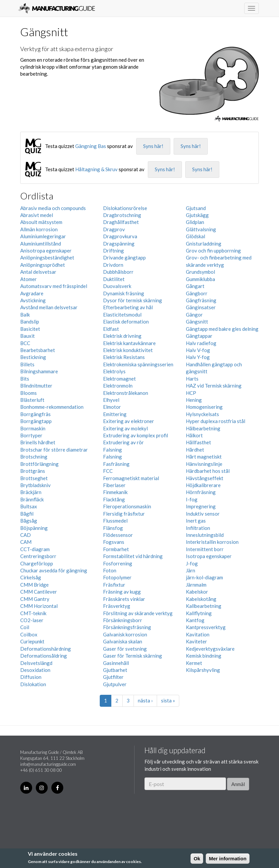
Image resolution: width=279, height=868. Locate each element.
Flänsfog (113, 528)
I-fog (192, 499)
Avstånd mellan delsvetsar (49, 307)
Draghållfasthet (121, 222)
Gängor (194, 315)
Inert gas (196, 521)
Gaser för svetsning (125, 649)
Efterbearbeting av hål (128, 307)
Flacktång (114, 499)
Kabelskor (197, 592)
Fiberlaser (114, 485)
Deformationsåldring (44, 656)
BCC (25, 343)
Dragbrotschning (122, 215)
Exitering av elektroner (129, 421)
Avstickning (33, 300)
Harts (192, 379)
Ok (197, 859)
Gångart (195, 286)
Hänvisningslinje (204, 464)
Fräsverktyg (117, 606)
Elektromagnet (119, 379)
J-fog (192, 563)
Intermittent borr (205, 549)
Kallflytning (199, 613)
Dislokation (33, 684)
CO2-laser (32, 620)
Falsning (112, 450)
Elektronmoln (118, 386)
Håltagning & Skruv (96, 169)
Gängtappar (199, 336)
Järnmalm (196, 585)
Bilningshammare (39, 371)
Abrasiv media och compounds (53, 208)
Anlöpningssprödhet (43, 265)
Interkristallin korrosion (212, 542)
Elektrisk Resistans (124, 357)
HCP (191, 393)
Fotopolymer (117, 577)
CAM (26, 542)
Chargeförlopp (37, 563)
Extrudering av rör (123, 442)
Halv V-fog (198, 350)
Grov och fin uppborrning (213, 251)
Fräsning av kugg (122, 592)
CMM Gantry (35, 599)
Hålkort (194, 435)
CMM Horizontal (39, 606)
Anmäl (238, 784)
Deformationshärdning (46, 649)
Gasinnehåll (116, 663)
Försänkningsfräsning (127, 627)
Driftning (113, 251)
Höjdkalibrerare (203, 485)
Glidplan (195, 222)
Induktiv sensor (203, 514)
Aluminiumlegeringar (43, 236)
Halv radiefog (201, 343)
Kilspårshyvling (203, 670)
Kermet (194, 663)
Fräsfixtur (114, 585)
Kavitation (198, 634)
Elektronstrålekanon (126, 393)
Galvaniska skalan (123, 641)
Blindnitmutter (36, 386)
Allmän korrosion (39, 229)
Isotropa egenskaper (209, 556)
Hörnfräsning (201, 492)
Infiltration (198, 528)
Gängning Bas (91, 146)
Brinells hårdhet (38, 442)
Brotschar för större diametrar (54, 450)
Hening (194, 400)
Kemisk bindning (204, 656)
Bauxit (28, 336)
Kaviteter (196, 641)
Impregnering (201, 506)
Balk (25, 315)
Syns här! (153, 146)
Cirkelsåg (31, 577)
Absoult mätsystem (41, 222)
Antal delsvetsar (38, 272)
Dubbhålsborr (118, 272)
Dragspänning (119, 244)
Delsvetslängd (36, 663)
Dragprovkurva (120, 236)
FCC (108, 471)
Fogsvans (114, 542)
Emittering (115, 414)
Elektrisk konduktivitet (128, 350)
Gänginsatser (201, 307)
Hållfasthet (198, 442)
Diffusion (31, 677)
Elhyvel (111, 400)
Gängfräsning (201, 300)
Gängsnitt (197, 322)
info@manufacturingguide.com (48, 764)
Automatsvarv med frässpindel (54, 286)
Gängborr (197, 293)
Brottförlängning (39, 464)
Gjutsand (196, 208)
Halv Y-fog (198, 357)
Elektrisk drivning (122, 336)
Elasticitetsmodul (122, 315)
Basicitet (30, 329)
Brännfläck (32, 499)
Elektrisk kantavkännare (129, 343)
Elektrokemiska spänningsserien (138, 364)
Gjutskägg (197, 215)
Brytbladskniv (35, 485)
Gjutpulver (115, 684)
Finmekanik (115, 492)
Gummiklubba (200, 279)
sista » (168, 700)
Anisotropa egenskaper (46, 251)
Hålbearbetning (203, 428)
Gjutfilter (113, 677)
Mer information (227, 859)
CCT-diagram (35, 549)
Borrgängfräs (35, 414)
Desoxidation (35, 670)
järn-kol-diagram (204, 577)
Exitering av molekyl (125, 428)
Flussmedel (115, 521)
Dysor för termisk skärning (133, 300)
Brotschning (34, 457)
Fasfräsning (116, 464)
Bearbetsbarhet (38, 350)
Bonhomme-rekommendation (52, 407)
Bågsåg (29, 521)
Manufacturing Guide (56, 8)
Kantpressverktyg (206, 627)
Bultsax (29, 506)
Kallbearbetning (204, 606)
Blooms (28, 393)
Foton (110, 570)
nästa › (145, 700)
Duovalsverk (117, 286)
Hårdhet (195, 450)
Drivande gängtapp (124, 257)
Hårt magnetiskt (204, 457)
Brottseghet (34, 478)
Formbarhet (116, 549)
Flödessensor (118, 535)
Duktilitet (114, 279)
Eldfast (111, 329)
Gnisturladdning (204, 244)
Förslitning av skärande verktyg (138, 613)
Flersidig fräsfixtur (124, 514)
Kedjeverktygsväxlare (210, 649)
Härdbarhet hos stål (208, 471)
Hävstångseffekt (205, 478)
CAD (26, 535)
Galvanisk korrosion (125, 634)
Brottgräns (33, 471)
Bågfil (27, 514)
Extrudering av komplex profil (136, 435)
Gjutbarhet (115, 670)
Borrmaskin (33, 428)
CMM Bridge (34, 585)
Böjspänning (34, 528)
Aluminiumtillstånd (41, 244)
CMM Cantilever (39, 592)
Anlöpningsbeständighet (47, 257)
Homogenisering (204, 407)
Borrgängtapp (36, 421)
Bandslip (30, 322)
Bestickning (33, 357)
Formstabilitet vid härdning (133, 556)
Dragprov (114, 229)
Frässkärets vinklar (124, 599)
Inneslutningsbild (205, 535)
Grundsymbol (200, 272)
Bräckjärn (31, 492)
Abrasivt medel (37, 215)
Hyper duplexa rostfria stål (216, 421)
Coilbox (29, 634)
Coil (25, 627)
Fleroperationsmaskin (127, 506)
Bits (25, 379)
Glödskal (195, 236)
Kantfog (195, 620)
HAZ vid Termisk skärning (214, 386)
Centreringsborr (38, 556)
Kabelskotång (201, 599)
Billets (27, 364)
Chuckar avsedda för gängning (54, 570)
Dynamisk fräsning (124, 293)
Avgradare (32, 293)
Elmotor (112, 407)
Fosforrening (118, 563)
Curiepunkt (32, 641)
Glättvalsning (201, 229)
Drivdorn (113, 265)
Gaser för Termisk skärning (133, 656)
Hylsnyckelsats (202, 414)
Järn (191, 570)
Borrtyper (31, 435)
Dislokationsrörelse (125, 208)
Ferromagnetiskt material (131, 478)
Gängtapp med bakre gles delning (222, 329)
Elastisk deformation (126, 322)
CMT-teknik (33, 613)
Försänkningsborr (123, 620)
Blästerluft (32, 400)
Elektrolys (114, 371)
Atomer (28, 279)
